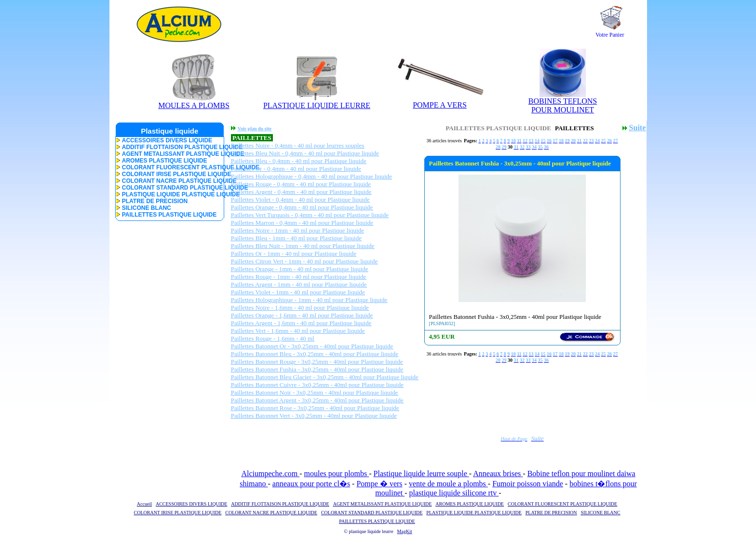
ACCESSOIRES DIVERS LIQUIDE (164, 140)
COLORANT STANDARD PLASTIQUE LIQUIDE (170, 188)
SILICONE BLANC (143, 208)
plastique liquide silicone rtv (454, 493)
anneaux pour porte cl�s (311, 484)
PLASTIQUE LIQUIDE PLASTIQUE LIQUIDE (170, 194)
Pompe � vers (379, 484)
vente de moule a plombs (448, 484)
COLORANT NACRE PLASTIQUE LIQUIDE (170, 181)
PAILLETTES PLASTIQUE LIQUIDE (166, 215)
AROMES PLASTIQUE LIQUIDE (162, 161)
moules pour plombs (337, 473)
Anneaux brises (498, 473)
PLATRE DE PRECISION (152, 201)
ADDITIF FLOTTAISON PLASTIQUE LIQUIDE (170, 147)
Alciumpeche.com (270, 473)
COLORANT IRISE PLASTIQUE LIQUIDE (170, 174)
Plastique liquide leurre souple (421, 473)
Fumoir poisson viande (528, 484)
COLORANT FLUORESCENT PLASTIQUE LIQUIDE (170, 167)
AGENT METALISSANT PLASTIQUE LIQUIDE (170, 154)
